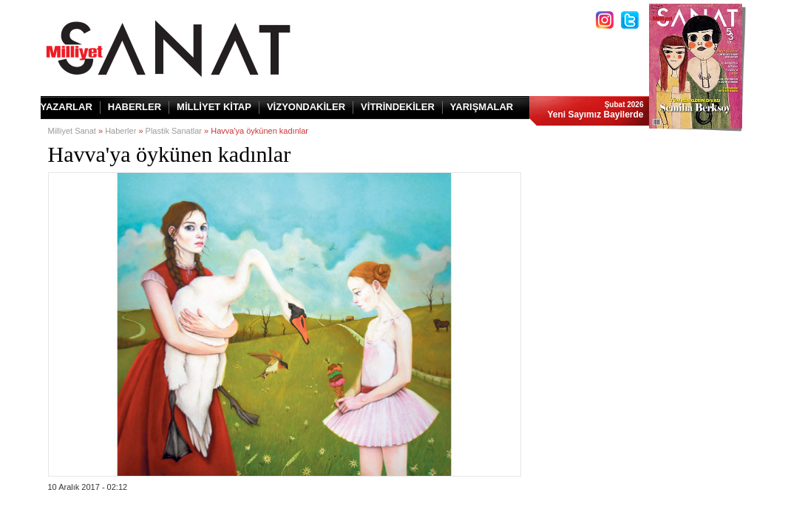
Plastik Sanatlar (174, 131)
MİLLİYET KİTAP (214, 107)
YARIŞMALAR (482, 107)
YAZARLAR (67, 107)
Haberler (120, 131)
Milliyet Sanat (72, 131)
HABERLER (135, 107)
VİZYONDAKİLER (306, 107)
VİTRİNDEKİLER (398, 107)
